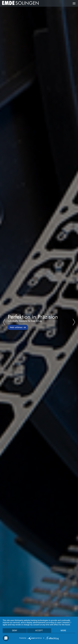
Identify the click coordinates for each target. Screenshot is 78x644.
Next (74, 322)
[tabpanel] (39, 322)
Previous (4, 322)
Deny (15, 631)
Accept (39, 631)
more (63, 631)
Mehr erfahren (16, 327)
